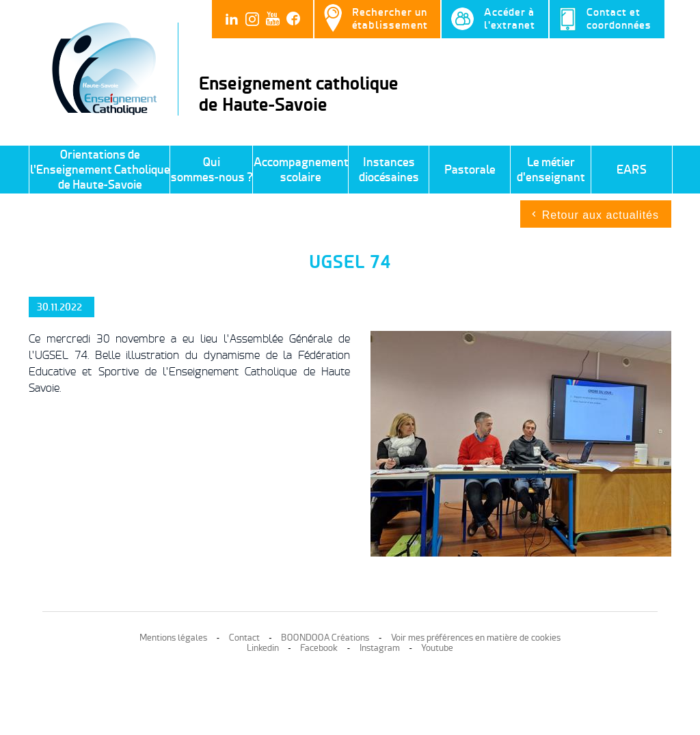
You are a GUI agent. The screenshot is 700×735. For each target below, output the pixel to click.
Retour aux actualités (601, 215)
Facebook (319, 648)
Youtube (437, 648)
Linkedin (263, 648)
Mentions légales (173, 638)
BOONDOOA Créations (325, 638)
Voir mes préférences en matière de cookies (476, 638)
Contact (244, 638)
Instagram (380, 648)
